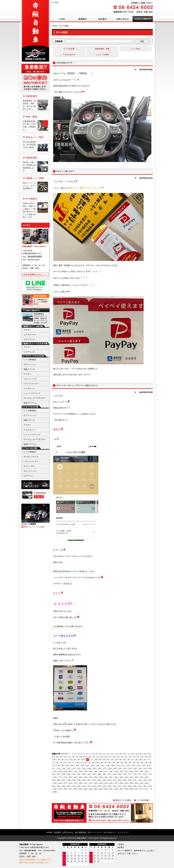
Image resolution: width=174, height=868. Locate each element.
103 (82, 765)
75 (65, 763)
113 (133, 765)
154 (141, 771)
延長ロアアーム (30, 403)
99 (63, 765)
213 (145, 780)
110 (118, 765)
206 (109, 780)
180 (75, 777)
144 (91, 771)
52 (71, 760)
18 (133, 754)
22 (149, 754)
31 (85, 757)
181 (80, 777)
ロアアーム (28, 476)
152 (131, 771)
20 (141, 754)
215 (55, 783)
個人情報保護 (80, 832)
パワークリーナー (31, 384)
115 (143, 765)
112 (128, 765)
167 (109, 774)
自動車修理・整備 (102, 49)
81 (89, 763)
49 (59, 760)
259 (80, 789)
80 (85, 763)
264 (106, 789)
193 (141, 777)
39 (118, 757)
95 (146, 763)
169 (120, 774)
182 (86, 777)
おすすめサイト (110, 832)
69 (141, 760)
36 (106, 757)
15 (120, 754)
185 (101, 777)
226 (111, 783)
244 (104, 786)
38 (114, 757)
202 (89, 780)
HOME (55, 26)
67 (133, 760)
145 (96, 771)
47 (150, 757)
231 (136, 783)
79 (81, 763)
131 (125, 768)
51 (67, 760)
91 (130, 763)
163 (89, 774)
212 (140, 780)
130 (120, 768)
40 (122, 757)
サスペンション (30, 364)
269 (131, 789)
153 (136, 771)
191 (131, 777)
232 (141, 783)
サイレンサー (29, 466)
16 (124, 754)
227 (116, 783)
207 (114, 780)
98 (59, 765)
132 (130, 768)
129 (114, 768)
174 (145, 774)
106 (98, 765)
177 (60, 777)
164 (94, 774)
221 (86, 783)
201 (84, 780)
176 (55, 777)
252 (145, 786)
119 (64, 768)
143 (86, 771)
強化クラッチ (29, 369)
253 (150, 786)
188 (116, 777)
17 (128, 754)
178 (65, 777)
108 (108, 765)
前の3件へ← (66, 754)
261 (91, 789)
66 (128, 760)
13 (112, 754)
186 (106, 777)
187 (111, 777)
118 (59, 768)
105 (93, 765)
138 (60, 771)
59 (100, 760)
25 (61, 757)
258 (75, 789)
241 (89, 786)
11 (104, 754)
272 (146, 789)
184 (96, 777)
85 (106, 763)
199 (74, 780)
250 (135, 786)
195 (54, 780)
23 (53, 757)
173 (140, 774)
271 (141, 789)
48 (54, 760)
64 (120, 760)
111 (123, 765)
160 (74, 774)
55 (83, 760)
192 (136, 777)
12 (108, 754)
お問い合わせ (68, 832)
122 (79, 768)
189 (121, 777)
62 (112, 760)
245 (109, 786)
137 (55, 771)
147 (106, 771)
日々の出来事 (69, 49)
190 (126, 777)
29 (77, 757)
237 (69, 786)
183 (91, 777)
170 (125, 774)
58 (96, 760)
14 (116, 754)
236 (64, 786)
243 (99, 786)
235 (59, 786)
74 (61, 763)
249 (130, 786)
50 (63, 760)
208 (120, 780)
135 (145, 768)
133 (135, 768)
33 (94, 757)
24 (57, 757)
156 (54, 774)
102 (77, 765)
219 (75, 783)
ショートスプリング (32, 393)
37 (110, 757)
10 (100, 754)
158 (64, 774)
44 (138, 757)
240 (84, 786)
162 (84, 774)
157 (59, 774)
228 (121, 783)
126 (99, 768)
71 (149, 760)
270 (136, 789)
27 (69, 757)
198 (69, 780)
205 (104, 780)
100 (67, 765)
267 (121, 789)
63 (116, 760)
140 (70, 771)
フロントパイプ (30, 379)
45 (142, 757)
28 (73, 757)
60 (104, 760)
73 (57, 763)
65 (124, 760)
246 (114, 786)
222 (91, 783)
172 (135, 774)
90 (126, 763)
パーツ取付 (135, 49)
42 (130, 757)
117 (54, 768)
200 (79, 780)
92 (134, 763)
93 (138, 763)
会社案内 (26, 225)
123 (84, 768)
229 (126, 783)
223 (96, 783)
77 (73, 763)
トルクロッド (29, 388)
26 (65, 757)
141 (75, 771)
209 (125, 780)
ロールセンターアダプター (35, 398)
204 (99, 780)
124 (89, 768)
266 (116, 789)
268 (126, 789)
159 (69, 774)
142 (80, 771)
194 (146, 777)
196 (59, 780)
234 (54, 786)
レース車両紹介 (30, 360)
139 (65, 771)
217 (65, 783)
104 (87, 765)
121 (74, 768)
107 (103, 765)
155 (146, 771)
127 (104, 768)
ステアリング (29, 339)
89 (122, 763)
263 (101, 789)
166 (104, 774)
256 (65, 789)
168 (114, 774)
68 (137, 760)
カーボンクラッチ (31, 457)
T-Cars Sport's (69, 55)
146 (101, 771)
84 (102, 763)
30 (81, 757)
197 (64, 780)
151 (126, 771)
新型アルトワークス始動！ (35, 527)
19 (137, 754)
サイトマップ (123, 832)
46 (146, 757)
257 (70, 789)
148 (111, 771)
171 (130, 774)
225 (106, 783)
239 (79, 786)
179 (70, 777)
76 (69, 763)
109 (113, 765)
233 (146, 783)
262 (96, 789)
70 (145, 760)
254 (55, 789)
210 (130, 780)
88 (118, 763)
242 (94, 786)
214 (150, 780)
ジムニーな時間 (102, 55)
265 (111, 789)
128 (109, 768)
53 (75, 760)
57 (92, 760)
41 (126, 757)
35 (102, 757)
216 (60, 783)
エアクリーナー (30, 335)
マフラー (27, 330)
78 (77, 763)
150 (121, 771)
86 (110, 763)
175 (150, 774)
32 (89, 757)
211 (135, 780)
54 (79, 760)
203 (94, 780)
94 (142, 763)
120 (69, 768)
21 (145, 754)
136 (150, 768)
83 (98, 763)
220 (80, 783)
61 (108, 760)
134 (140, 768)
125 (94, 768)
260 (86, 789)
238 (74, 786)
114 (138, 765)
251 (140, 786)
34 (98, 757)
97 (54, 765)
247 (120, 786)
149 (116, 771)
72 (53, 763)
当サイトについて (95, 832)
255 (60, 789)
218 (70, 783)
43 (134, 757)
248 (125, 786)
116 (149, 765)
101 (72, 765)
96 (150, 763)
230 (131, 783)
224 (101, 783)
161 (79, 774)
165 (99, 774)
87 (114, 763)
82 (94, 763)
